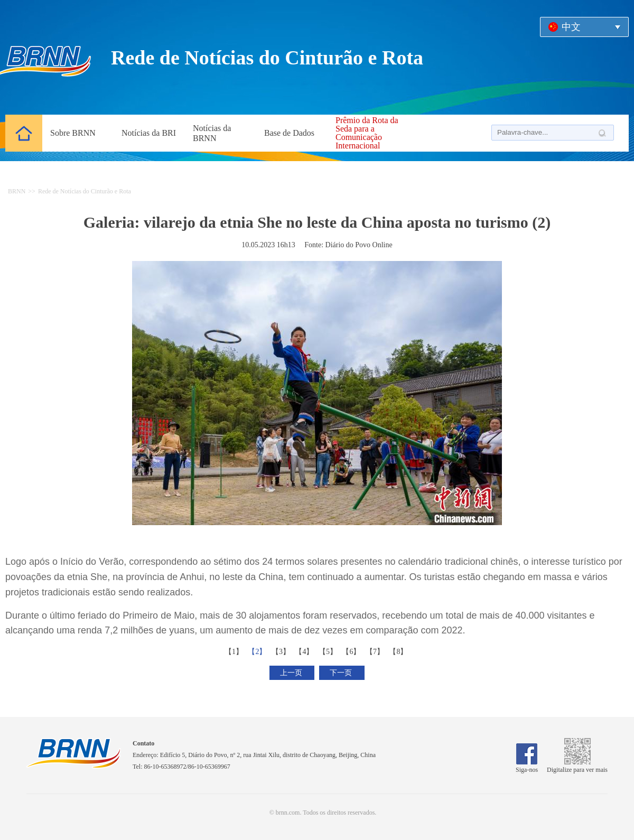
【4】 (305, 652)
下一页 (342, 673)
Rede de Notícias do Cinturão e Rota (85, 191)
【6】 (352, 652)
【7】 (376, 652)
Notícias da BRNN (212, 133)
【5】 (329, 652)
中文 (571, 27)
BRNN (17, 191)
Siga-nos (527, 766)
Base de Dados (289, 133)
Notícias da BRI (149, 133)
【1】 (235, 652)
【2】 (258, 652)
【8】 (399, 652)
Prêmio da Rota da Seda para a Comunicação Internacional (367, 133)
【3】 (282, 652)
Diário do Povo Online (359, 245)
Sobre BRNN (73, 133)
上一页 (292, 673)
